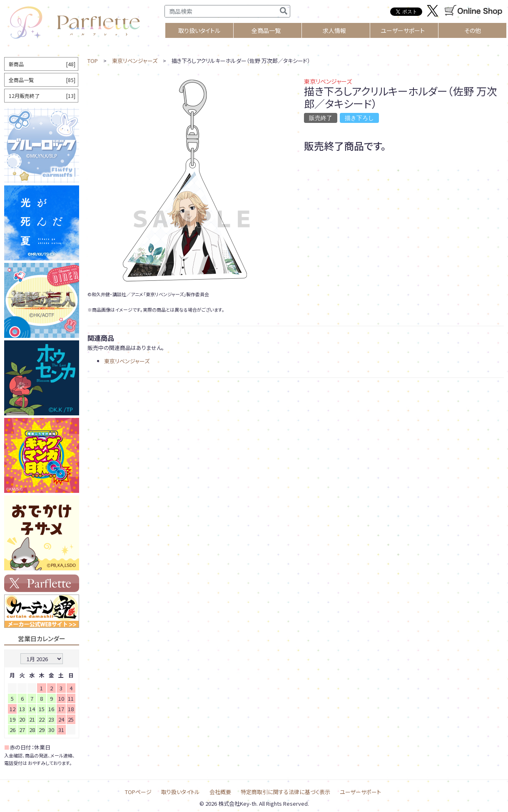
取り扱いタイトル (181, 792)
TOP (93, 61)
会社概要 (220, 792)
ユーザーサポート (403, 30)
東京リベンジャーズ (135, 61)
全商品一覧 (266, 30)
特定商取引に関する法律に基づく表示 (285, 792)
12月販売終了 (42, 96)
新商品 (42, 64)
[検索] (284, 11)
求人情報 (334, 30)
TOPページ (138, 792)
